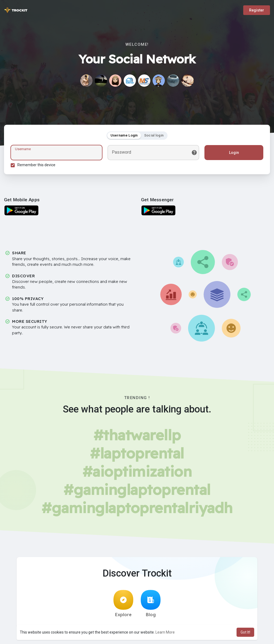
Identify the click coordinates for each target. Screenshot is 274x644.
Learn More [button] (165, 632)
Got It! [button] (245, 632)
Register (257, 10)
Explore (123, 604)
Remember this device (36, 165)
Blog (151, 604)
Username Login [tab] (124, 135)
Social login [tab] (154, 135)
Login (234, 153)
